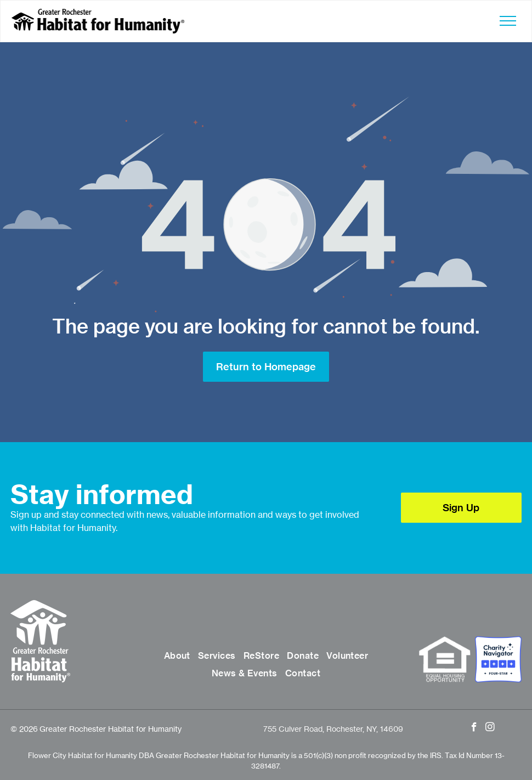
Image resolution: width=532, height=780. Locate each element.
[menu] (508, 21)
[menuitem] (177, 656)
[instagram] (490, 728)
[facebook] (474, 728)
